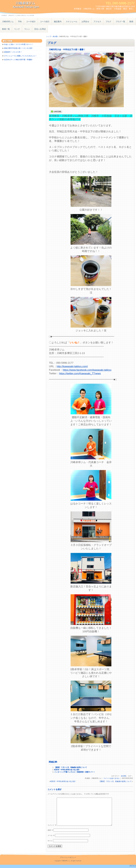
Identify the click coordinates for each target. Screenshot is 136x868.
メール (51, 835)
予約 (20, 22)
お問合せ (85, 22)
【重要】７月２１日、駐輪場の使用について (71, 767)
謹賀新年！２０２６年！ (13, 52)
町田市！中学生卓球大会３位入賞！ (67, 770)
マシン (27, 29)
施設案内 (58, 22)
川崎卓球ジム (8, 22)
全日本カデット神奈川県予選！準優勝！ (19, 60)
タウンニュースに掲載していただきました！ (20, 56)
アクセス (97, 22)
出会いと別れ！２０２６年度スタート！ (19, 44)
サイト (50, 841)
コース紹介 (45, 22)
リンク (17, 29)
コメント (52, 825)
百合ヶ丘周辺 (40, 29)
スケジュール (72, 22)
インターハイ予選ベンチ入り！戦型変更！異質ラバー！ (75, 772)
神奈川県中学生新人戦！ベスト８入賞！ (19, 48)
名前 (50, 830)
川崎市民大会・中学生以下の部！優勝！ (67, 49)
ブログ (108, 22)
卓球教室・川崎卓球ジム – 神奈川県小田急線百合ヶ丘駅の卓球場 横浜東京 (31, 5)
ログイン (133, 865)
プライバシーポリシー (68, 858)
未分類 (123, 776)
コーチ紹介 (31, 22)
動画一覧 (6, 29)
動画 (131, 22)
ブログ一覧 (120, 22)
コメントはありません (112, 778)
